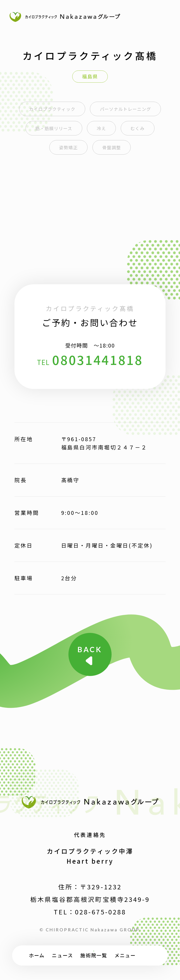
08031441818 (98, 360)
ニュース (62, 955)
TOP (153, 958)
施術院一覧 (94, 955)
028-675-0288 (101, 912)
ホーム (37, 955)
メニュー (125, 955)
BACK (90, 649)
